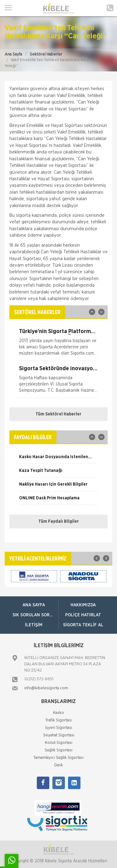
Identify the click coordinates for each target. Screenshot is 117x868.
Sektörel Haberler (46, 54)
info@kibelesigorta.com (46, 688)
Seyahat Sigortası (59, 735)
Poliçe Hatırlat (83, 615)
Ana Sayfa (13, 54)
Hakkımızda (83, 605)
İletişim (34, 625)
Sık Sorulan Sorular (35, 615)
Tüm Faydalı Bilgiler (59, 521)
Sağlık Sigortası (58, 750)
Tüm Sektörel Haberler (58, 414)
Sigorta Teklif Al (83, 625)
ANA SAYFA (34, 605)
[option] (58, 345)
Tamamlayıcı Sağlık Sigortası (58, 758)
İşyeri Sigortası (59, 728)
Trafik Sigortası (58, 720)
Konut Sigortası (59, 743)
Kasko (58, 713)
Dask (59, 765)
